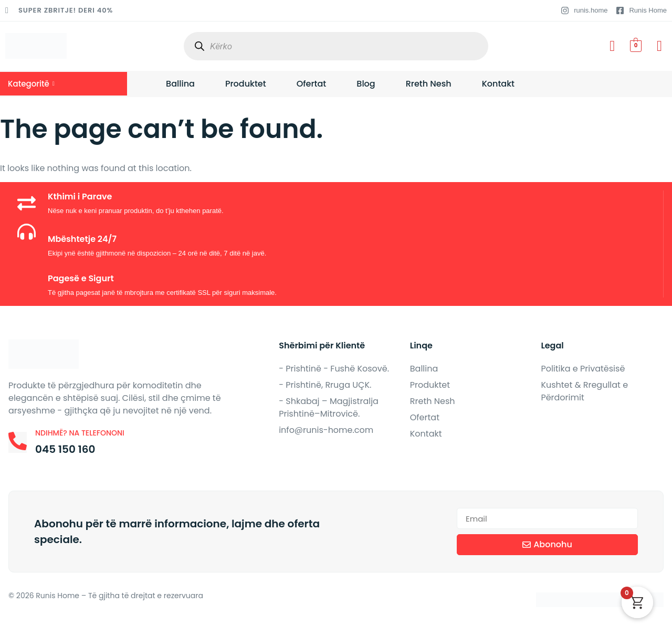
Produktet (246, 84)
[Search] (199, 46)
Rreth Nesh (429, 84)
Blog (366, 84)
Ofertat (312, 84)
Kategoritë (31, 84)
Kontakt (498, 84)
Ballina (180, 84)
